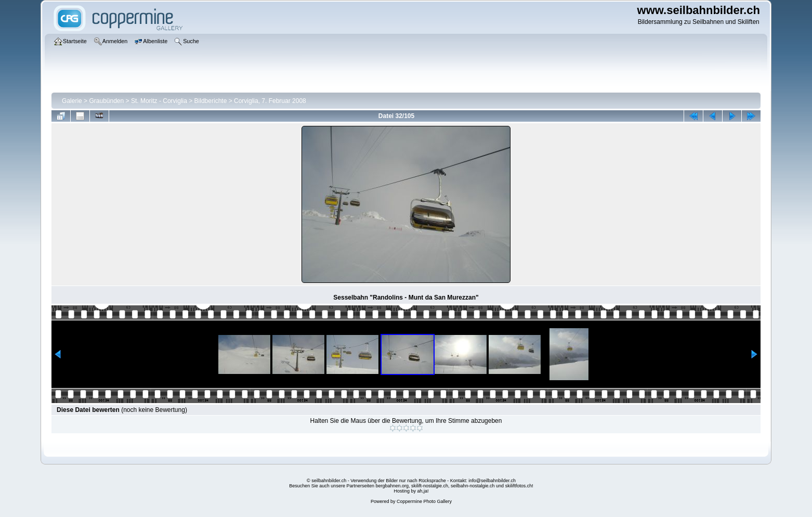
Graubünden (106, 101)
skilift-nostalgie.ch (430, 486)
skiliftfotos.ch (519, 486)
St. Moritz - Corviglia (159, 101)
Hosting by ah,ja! (411, 491)
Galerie (72, 101)
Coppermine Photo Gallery (424, 501)
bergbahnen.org (392, 486)
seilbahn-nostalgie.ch (473, 486)
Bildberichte (211, 101)
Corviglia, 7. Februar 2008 (270, 101)
